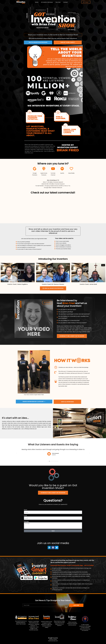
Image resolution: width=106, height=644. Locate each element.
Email (25, 516)
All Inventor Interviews (47, 2)
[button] (18, 273)
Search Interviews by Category (34, 402)
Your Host (58, 2)
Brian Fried (69, 303)
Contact (66, 2)
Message (26, 521)
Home (37, 2)
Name (26, 510)
